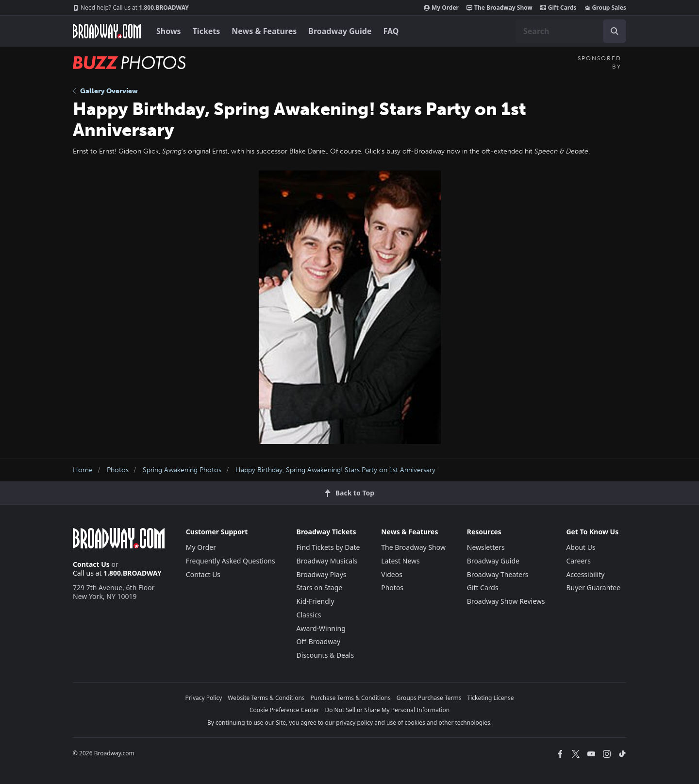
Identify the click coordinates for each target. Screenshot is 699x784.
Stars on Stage (320, 588)
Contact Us (91, 564)
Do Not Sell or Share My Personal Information (387, 710)
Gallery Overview (105, 91)
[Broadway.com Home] (107, 31)
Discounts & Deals (325, 655)
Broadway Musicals (327, 561)
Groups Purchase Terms (429, 698)
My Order (441, 8)
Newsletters (486, 547)
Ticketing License (491, 698)
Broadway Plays (322, 574)
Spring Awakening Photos (182, 470)
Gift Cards (558, 8)
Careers (578, 561)
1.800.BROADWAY (131, 8)
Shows (169, 31)
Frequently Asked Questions (231, 561)
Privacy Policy (204, 698)
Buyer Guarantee (593, 588)
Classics (309, 615)
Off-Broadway (319, 641)
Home (83, 470)
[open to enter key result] (615, 31)
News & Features (264, 31)
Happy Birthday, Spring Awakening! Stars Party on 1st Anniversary (335, 470)
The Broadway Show (499, 8)
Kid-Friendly (316, 601)
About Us (581, 547)
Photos (118, 470)
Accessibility (585, 574)
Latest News (400, 561)
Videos (392, 574)
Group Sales (605, 8)
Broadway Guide (340, 31)
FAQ (391, 31)
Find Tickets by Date (328, 547)
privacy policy (354, 723)
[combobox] (571, 31)
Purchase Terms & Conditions (351, 698)
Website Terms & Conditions (266, 698)
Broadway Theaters (498, 574)
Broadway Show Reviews (506, 601)
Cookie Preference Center (284, 710)
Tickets (207, 31)
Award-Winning (321, 628)
